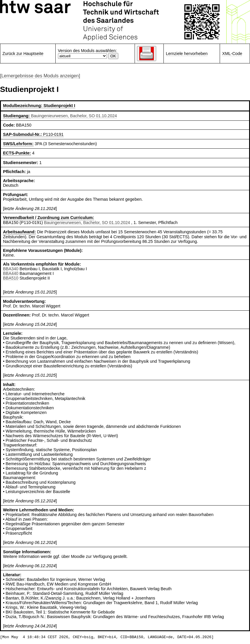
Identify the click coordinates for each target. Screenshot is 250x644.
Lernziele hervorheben (187, 54)
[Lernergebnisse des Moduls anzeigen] (40, 76)
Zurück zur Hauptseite (23, 54)
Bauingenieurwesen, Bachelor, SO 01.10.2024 (74, 116)
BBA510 (11, 278)
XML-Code (232, 54)
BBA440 (11, 273)
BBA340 (11, 269)
